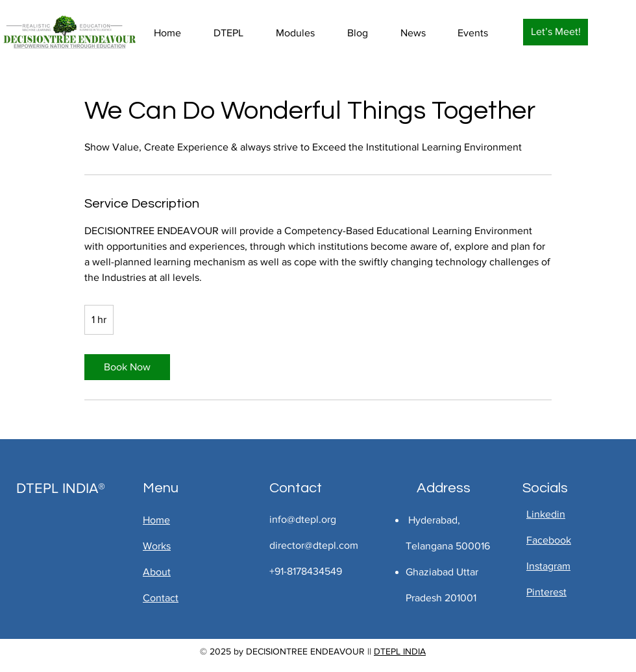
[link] (127, 367)
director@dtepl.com (314, 545)
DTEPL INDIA (400, 651)
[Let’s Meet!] (556, 32)
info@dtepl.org (303, 519)
